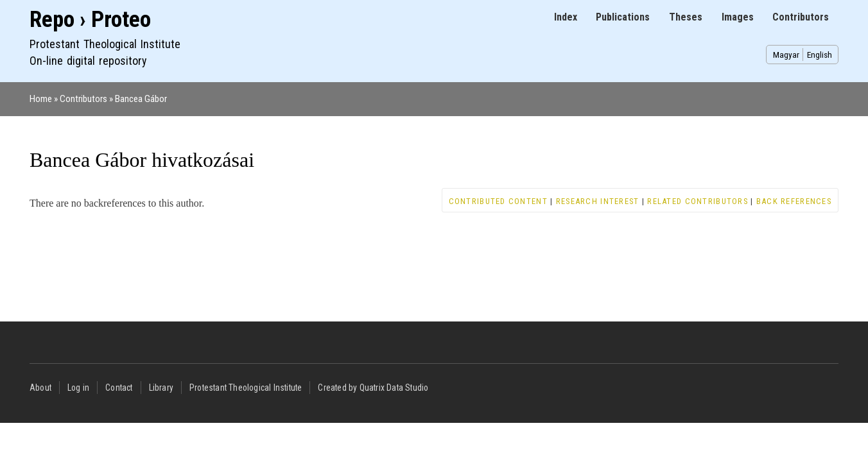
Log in (78, 388)
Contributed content (498, 201)
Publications (623, 17)
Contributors (801, 17)
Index (566, 17)
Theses (686, 17)
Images (738, 17)
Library (161, 388)
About (40, 388)
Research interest (598, 201)
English (820, 55)
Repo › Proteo (90, 20)
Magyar (786, 55)
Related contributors (698, 201)
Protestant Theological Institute (246, 388)
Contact (119, 388)
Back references (794, 201)
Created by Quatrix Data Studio (373, 388)
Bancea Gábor (141, 99)
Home (41, 99)
